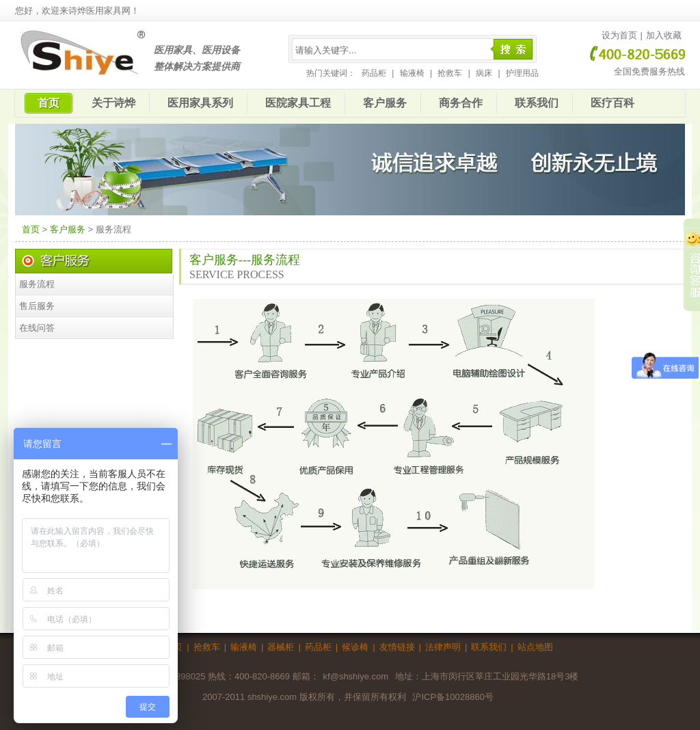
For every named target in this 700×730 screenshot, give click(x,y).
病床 (484, 73)
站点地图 (535, 647)
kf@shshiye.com (356, 676)
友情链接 (397, 647)
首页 (49, 103)
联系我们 (537, 103)
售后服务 (37, 306)
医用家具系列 (200, 103)
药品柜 (374, 73)
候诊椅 (355, 647)
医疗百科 (612, 103)
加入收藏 (664, 35)
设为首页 (619, 35)
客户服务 (385, 103)
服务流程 (37, 284)
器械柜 (281, 647)
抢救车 (450, 73)
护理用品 (522, 73)
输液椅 (412, 73)
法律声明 (443, 647)
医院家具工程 (298, 103)
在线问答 (37, 328)
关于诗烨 (113, 103)
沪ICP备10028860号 (453, 697)
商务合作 (461, 103)
